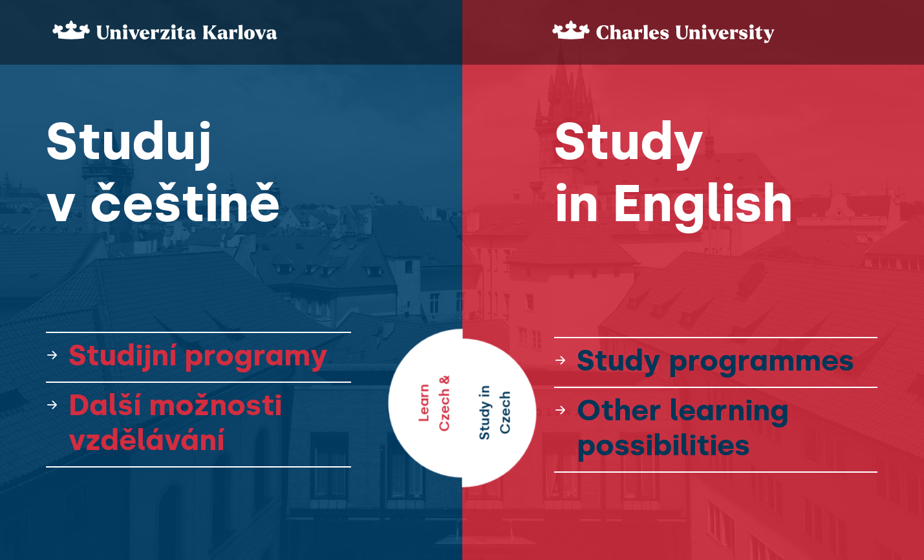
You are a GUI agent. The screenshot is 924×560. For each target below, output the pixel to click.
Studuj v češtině (163, 172)
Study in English (673, 172)
